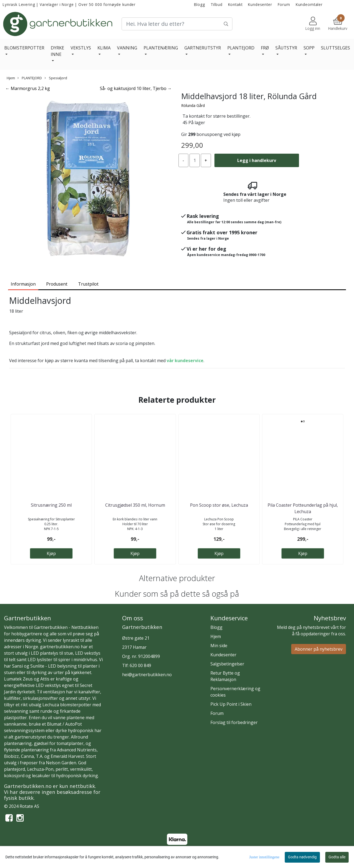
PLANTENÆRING (161, 48)
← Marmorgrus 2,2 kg (28, 88)
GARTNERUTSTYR (203, 48)
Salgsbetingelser (227, 664)
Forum (284, 4)
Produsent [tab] (57, 284)
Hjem (11, 78)
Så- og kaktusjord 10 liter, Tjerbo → (136, 88)
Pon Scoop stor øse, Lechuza (219, 505)
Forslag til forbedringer (234, 722)
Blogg (200, 4)
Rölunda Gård (193, 105)
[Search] (177, 24)
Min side (219, 646)
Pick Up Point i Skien (231, 704)
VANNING (127, 48)
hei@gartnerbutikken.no (147, 675)
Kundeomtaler (309, 4)
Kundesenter (260, 4)
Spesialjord (56, 78)
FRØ (265, 48)
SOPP (309, 48)
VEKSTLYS (81, 48)
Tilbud (217, 4)
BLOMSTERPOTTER (24, 48)
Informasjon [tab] (23, 284)
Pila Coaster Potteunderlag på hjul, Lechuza (303, 508)
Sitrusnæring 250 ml (51, 505)
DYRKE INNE (57, 51)
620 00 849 (140, 665)
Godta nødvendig (302, 857)
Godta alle (337, 857)
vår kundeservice (185, 361)
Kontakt (235, 4)
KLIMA (104, 48)
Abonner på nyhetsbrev (319, 649)
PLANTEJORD (241, 48)
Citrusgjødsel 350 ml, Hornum (135, 505)
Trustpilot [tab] (88, 284)
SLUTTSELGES (335, 48)
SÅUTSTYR (286, 48)
